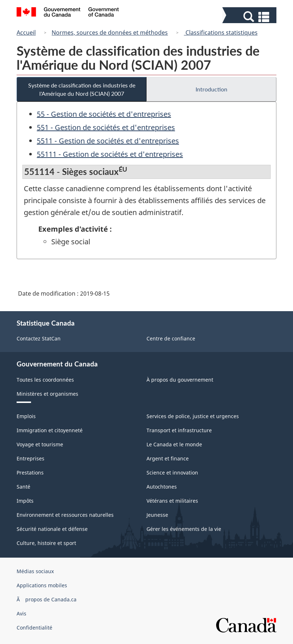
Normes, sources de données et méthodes (110, 33)
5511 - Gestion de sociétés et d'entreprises (108, 141)
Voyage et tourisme (40, 444)
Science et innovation (172, 473)
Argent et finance (168, 458)
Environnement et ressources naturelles (65, 515)
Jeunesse (157, 515)
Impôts (25, 501)
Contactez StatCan (39, 338)
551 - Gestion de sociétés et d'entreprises (106, 127)
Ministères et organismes (47, 394)
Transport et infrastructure (179, 430)
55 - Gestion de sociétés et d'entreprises (104, 114)
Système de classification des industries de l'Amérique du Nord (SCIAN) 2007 (82, 89)
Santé (23, 487)
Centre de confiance (171, 338)
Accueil (26, 33)
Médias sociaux (35, 571)
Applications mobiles (42, 585)
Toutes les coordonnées (45, 380)
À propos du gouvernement (180, 380)
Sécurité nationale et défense (52, 529)
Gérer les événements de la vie (184, 529)
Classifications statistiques (221, 33)
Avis (21, 613)
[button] (250, 17)
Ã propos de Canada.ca (47, 599)
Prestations (30, 473)
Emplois (26, 416)
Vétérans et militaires (172, 501)
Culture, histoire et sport (46, 543)
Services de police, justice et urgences (193, 416)
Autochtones (162, 487)
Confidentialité (34, 628)
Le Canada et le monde (174, 444)
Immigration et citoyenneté (50, 430)
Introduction (211, 89)
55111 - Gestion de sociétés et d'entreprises (110, 154)
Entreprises (30, 458)
